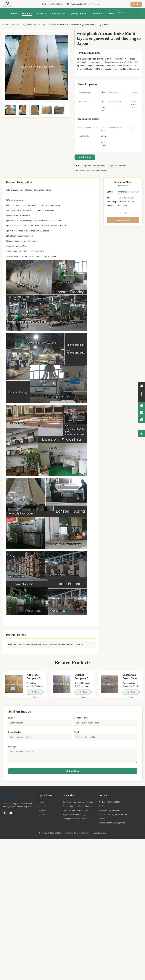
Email (77, 732)
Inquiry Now (85, 157)
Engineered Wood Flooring (34, 24)
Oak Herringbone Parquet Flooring (77, 808)
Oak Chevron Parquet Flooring (75, 812)
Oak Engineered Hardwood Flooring (78, 804)
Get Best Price (35, 693)
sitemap (103, 835)
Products (27, 14)
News (112, 14)
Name (11, 718)
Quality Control (79, 14)
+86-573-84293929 (56, 4)
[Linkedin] (11, 815)
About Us (42, 14)
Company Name (81, 718)
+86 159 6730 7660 (126, 198)
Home (14, 14)
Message (13, 746)
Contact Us (97, 14)
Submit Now (73, 773)
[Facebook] (5, 815)
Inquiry (136, 4)
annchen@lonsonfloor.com (87, 4)
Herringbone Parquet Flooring (75, 821)
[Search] (140, 13)
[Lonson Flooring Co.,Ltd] (9, 801)
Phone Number (15, 732)
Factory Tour (59, 14)
